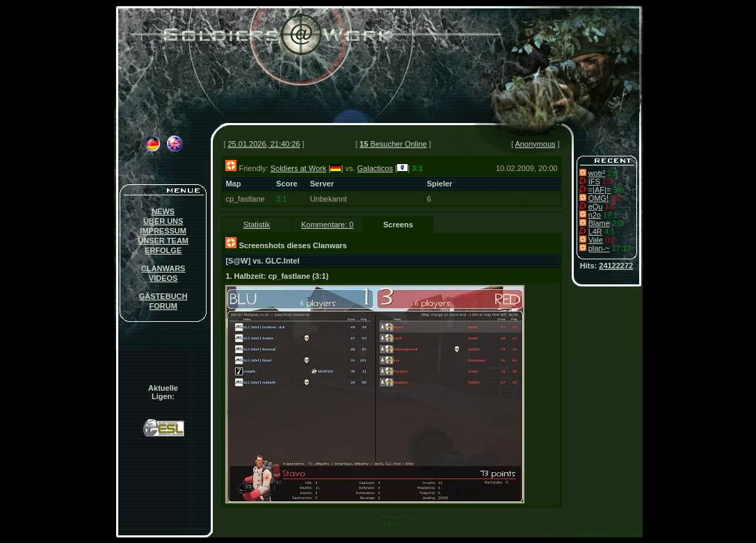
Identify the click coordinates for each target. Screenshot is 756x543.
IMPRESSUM (163, 231)
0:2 (616, 198)
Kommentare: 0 (327, 225)
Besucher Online (393, 144)
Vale (596, 240)
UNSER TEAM (163, 241)
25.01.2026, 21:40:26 (264, 144)
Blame (599, 223)
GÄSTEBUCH (163, 296)
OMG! (598, 198)
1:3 (608, 181)
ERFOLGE (163, 250)
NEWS (163, 211)
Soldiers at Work (299, 168)
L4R (595, 232)
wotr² (597, 173)
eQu (596, 206)
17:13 (622, 248)
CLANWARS (163, 268)
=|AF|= (600, 190)
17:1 (610, 215)
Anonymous (535, 144)
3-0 (618, 190)
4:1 (610, 232)
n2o (595, 215)
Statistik (257, 225)
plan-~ (599, 248)
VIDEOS (163, 278)
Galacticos (375, 168)
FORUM (163, 306)
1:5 (610, 206)
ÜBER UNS (163, 221)
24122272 (616, 266)
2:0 (612, 173)
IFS (594, 181)
